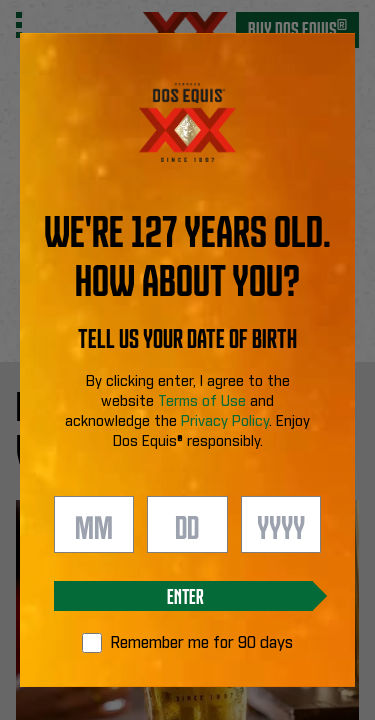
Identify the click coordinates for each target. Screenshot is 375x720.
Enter (185, 595)
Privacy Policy (225, 422)
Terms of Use (202, 402)
